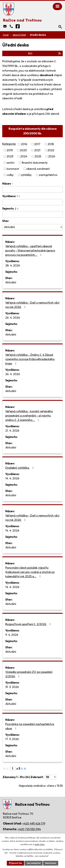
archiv (11, 163)
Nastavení (51, 863)
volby (10, 175)
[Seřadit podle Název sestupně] (13, 184)
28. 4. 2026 (13, 265)
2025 (38, 156)
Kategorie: (9, 144)
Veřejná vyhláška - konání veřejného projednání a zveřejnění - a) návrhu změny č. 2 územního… (29, 416)
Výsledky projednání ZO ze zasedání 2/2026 (29, 674)
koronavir (13, 169)
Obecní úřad (19, 35)
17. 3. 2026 (12, 739)
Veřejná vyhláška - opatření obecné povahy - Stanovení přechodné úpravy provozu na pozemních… (30, 250)
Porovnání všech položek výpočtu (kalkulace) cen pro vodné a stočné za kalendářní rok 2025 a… (30, 572)
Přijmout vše (15, 863)
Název (7, 184)
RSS (45, 53)
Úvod (6, 35)
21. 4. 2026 (12, 431)
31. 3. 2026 (12, 687)
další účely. (40, 844)
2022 (51, 150)
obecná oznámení (38, 169)
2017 (37, 144)
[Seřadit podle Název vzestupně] (13, 183)
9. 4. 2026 (12, 635)
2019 (10, 150)
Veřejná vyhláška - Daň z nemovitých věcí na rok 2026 (32, 305)
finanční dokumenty (35, 163)
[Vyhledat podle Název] (32, 189)
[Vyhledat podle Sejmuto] (32, 214)
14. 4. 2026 (12, 478)
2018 (51, 144)
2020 (23, 150)
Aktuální (11, 282)
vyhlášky (26, 175)
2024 (24, 156)
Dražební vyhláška (20, 468)
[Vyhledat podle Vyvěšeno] (32, 202)
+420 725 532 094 (29, 829)
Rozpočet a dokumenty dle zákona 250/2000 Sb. (33, 131)
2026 (52, 156)
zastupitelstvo (48, 175)
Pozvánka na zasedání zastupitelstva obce (30, 726)
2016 (24, 144)
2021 (37, 150)
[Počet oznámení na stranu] (50, 777)
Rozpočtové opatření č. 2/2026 (29, 624)
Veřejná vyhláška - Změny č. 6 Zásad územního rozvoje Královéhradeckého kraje (30, 359)
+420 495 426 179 (34, 824)
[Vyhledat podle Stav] (32, 227)
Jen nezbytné (34, 863)
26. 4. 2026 (13, 318)
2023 (10, 156)
